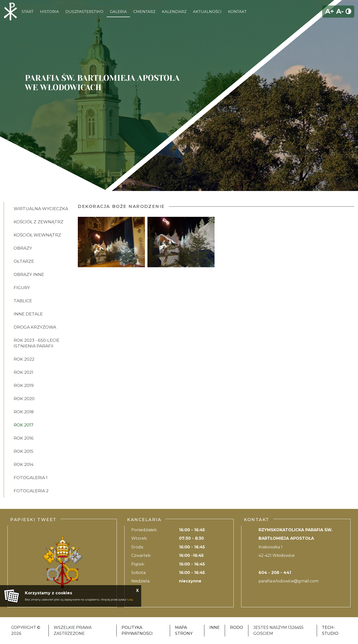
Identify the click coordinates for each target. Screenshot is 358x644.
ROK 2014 (24, 464)
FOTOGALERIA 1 (31, 478)
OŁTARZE (24, 261)
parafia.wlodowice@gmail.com (289, 581)
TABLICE (23, 301)
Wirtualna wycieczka (41, 209)
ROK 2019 (24, 385)
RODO (237, 627)
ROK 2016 (24, 438)
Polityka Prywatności (137, 630)
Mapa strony (184, 630)
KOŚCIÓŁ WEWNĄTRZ (37, 235)
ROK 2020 (24, 399)
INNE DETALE (28, 314)
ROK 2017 (23, 425)
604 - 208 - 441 (275, 573)
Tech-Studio (330, 630)
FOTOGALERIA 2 (31, 491)
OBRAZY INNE (29, 274)
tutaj (130, 600)
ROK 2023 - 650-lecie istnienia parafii (37, 343)
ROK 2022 (24, 359)
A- (340, 11)
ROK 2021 (23, 372)
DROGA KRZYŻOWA (35, 327)
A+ (330, 11)
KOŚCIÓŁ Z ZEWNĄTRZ (39, 222)
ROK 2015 (23, 451)
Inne (215, 627)
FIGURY (22, 288)
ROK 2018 (24, 412)
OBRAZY (23, 248)
